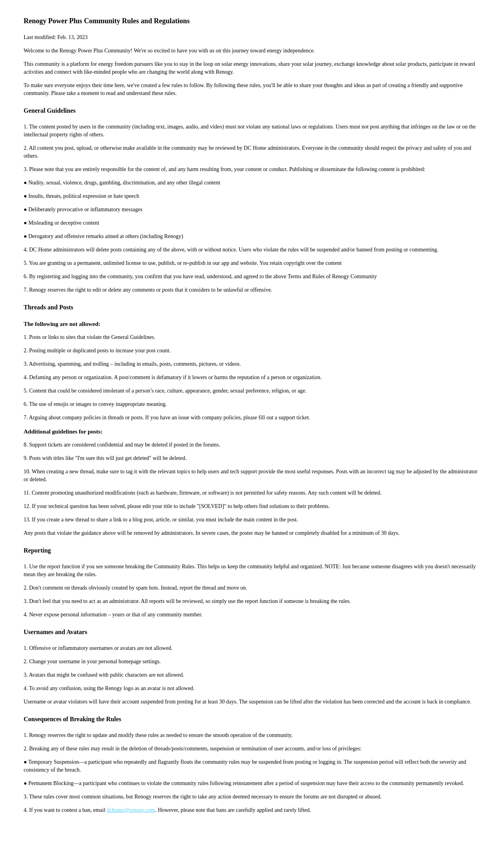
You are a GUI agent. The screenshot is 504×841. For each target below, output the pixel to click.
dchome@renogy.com (131, 810)
